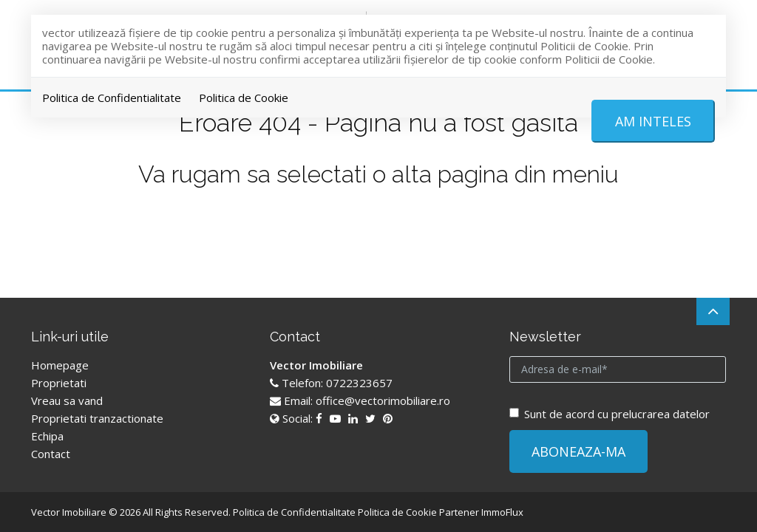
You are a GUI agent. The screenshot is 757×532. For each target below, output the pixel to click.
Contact (51, 454)
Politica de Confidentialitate (112, 98)
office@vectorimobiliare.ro (383, 400)
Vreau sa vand (67, 400)
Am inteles (653, 121)
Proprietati (59, 383)
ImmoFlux (502, 512)
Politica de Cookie (244, 98)
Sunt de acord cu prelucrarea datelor (610, 414)
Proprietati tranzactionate (97, 418)
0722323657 (359, 383)
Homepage (60, 365)
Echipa (47, 436)
